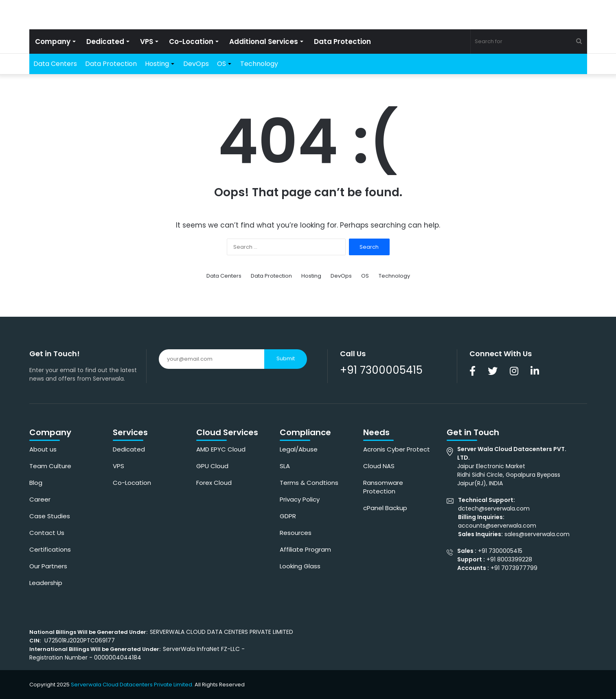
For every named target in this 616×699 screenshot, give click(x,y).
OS (221, 64)
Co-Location (191, 42)
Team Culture (50, 466)
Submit (286, 358)
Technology (259, 64)
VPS (147, 42)
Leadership (46, 583)
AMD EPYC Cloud (221, 449)
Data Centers (55, 64)
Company (53, 42)
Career (40, 499)
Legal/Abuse (299, 449)
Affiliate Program (305, 549)
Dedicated (105, 42)
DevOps (196, 64)
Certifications (50, 549)
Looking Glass (300, 566)
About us (43, 449)
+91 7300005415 (381, 370)
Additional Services (264, 42)
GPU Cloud (212, 466)
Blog (36, 483)
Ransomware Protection (383, 487)
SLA (285, 466)
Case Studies (50, 516)
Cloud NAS (379, 466)
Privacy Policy (300, 499)
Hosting (157, 64)
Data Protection (342, 42)
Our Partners (48, 566)
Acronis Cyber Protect (397, 449)
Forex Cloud (214, 483)
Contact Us (47, 533)
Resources (296, 533)
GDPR (288, 516)
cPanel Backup (385, 508)
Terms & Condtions (309, 483)
